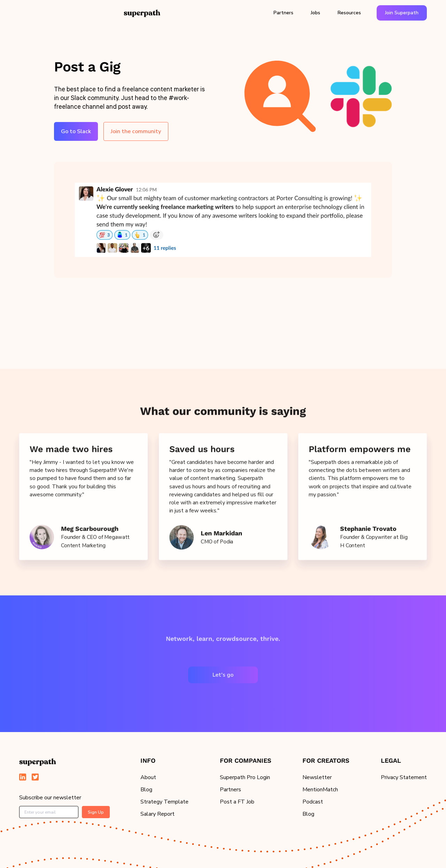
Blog (146, 790)
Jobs (316, 13)
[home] (142, 13)
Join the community (136, 131)
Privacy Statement (404, 777)
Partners (283, 13)
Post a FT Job (237, 802)
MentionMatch (320, 790)
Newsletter (317, 777)
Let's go (223, 675)
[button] (283, 13)
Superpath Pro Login (245, 777)
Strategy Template (164, 802)
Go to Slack (76, 131)
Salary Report (157, 814)
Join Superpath (402, 13)
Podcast (313, 802)
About (148, 777)
